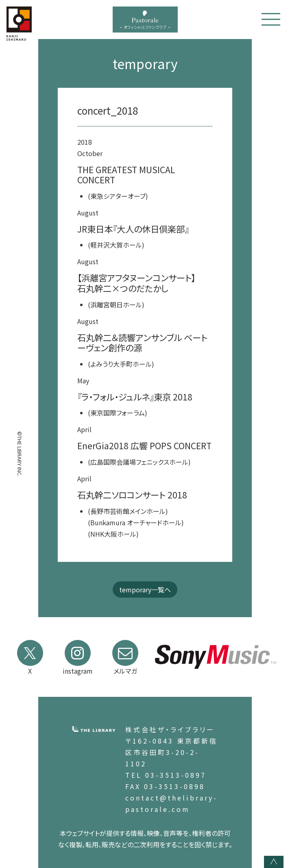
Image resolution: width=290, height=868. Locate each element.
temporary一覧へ (145, 590)
